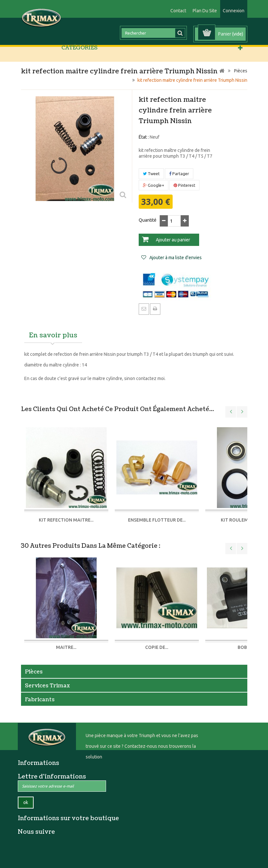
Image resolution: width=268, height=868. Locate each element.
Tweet (151, 174)
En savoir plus (53, 335)
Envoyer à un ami (144, 309)
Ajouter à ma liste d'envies (175, 258)
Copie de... (157, 647)
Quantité (148, 220)
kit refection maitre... (66, 520)
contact (178, 11)
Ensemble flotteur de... (157, 520)
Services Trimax (47, 686)
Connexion (234, 11)
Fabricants (40, 700)
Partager (179, 174)
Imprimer (155, 309)
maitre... (66, 647)
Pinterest (184, 185)
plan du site (205, 11)
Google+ (154, 185)
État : (144, 137)
